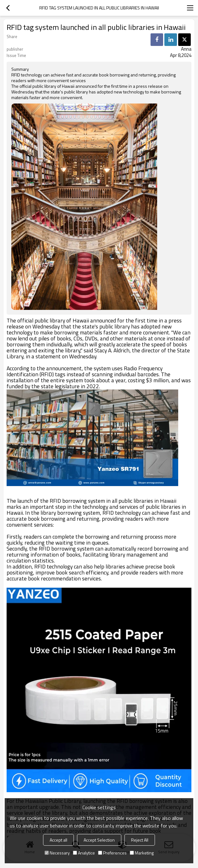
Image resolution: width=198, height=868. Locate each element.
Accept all (58, 840)
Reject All (140, 840)
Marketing (142, 853)
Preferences (112, 853)
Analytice (84, 853)
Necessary (57, 853)
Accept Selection (99, 840)
